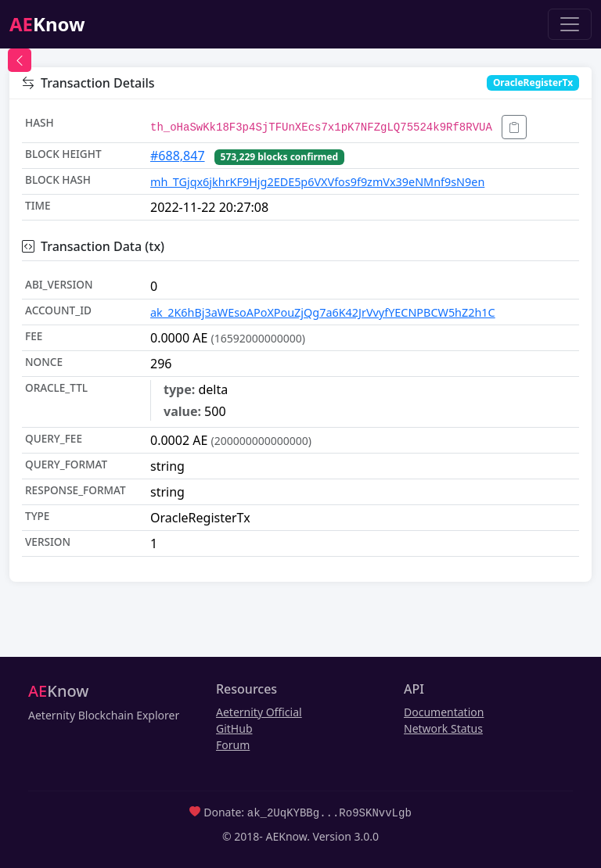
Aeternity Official (259, 712)
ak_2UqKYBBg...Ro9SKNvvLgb (329, 812)
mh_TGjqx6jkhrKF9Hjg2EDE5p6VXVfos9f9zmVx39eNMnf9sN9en (317, 182)
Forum (233, 745)
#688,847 (178, 156)
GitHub (234, 728)
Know (47, 24)
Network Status (443, 728)
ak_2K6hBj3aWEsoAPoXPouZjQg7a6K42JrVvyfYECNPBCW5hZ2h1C (323, 312)
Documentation (444, 712)
